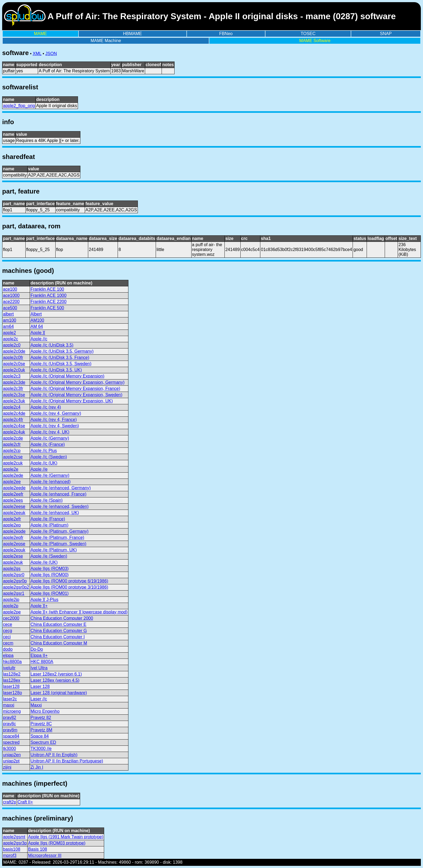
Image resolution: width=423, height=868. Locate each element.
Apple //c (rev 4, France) (54, 420)
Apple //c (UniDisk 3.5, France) (60, 357)
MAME (40, 34)
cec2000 (11, 618)
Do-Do (37, 649)
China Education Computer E (58, 624)
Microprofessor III (45, 855)
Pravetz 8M (41, 730)
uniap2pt (11, 761)
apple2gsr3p (15, 843)
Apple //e (39, 469)
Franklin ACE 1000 (48, 295)
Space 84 (40, 736)
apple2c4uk (14, 432)
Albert (36, 314)
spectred (11, 742)
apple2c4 (12, 407)
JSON (51, 54)
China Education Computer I (58, 637)
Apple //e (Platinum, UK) (54, 550)
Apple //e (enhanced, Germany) (61, 488)
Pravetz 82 (41, 718)
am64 (8, 326)
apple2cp (12, 451)
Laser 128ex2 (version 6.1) (56, 674)
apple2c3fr (13, 389)
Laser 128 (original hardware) (59, 693)
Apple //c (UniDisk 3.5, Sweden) (61, 364)
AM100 (37, 320)
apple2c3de (14, 382)
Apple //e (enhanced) (51, 482)
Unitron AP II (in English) (54, 755)
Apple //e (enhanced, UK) (55, 513)
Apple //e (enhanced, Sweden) (59, 506)
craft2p (10, 802)
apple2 (9, 333)
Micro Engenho (45, 711)
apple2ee (12, 482)
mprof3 (10, 855)
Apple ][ (38, 333)
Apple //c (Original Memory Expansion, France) (75, 389)
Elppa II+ (39, 655)
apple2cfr (12, 444)
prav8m (10, 730)
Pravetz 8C (41, 724)
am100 (10, 320)
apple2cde (13, 438)
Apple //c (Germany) (50, 438)
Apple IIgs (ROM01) (50, 593)
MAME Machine (106, 41)
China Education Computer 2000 (62, 618)
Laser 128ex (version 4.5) (55, 680)
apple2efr (12, 519)
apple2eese (14, 506)
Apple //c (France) (48, 444)
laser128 (11, 686)
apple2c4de (14, 413)
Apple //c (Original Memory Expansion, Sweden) (76, 395)
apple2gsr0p (15, 581)
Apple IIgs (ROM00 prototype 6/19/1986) (69, 581)
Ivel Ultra (39, 668)
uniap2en (12, 755)
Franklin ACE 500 (47, 308)
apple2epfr (13, 538)
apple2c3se (14, 395)
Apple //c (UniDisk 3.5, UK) (56, 370)
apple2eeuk (14, 513)
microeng (12, 711)
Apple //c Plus (44, 451)
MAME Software (315, 41)
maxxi (9, 705)
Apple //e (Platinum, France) (57, 538)
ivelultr (9, 668)
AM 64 (37, 326)
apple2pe (12, 612)
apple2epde (14, 531)
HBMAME (132, 34)
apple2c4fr (13, 420)
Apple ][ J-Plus (44, 600)
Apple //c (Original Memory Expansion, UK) (72, 401)
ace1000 (11, 295)
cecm (8, 643)
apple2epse (14, 544)
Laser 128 (40, 686)
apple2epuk (14, 550)
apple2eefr (13, 494)
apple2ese (13, 556)
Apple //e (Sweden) (49, 556)
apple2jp (11, 600)
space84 (11, 736)
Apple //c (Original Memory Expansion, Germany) (78, 382)
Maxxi (36, 705)
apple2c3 (12, 376)
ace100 (10, 289)
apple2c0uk (14, 370)
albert (8, 314)
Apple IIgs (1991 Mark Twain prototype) (66, 837)
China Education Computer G (59, 631)
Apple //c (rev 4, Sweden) (55, 426)
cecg (8, 631)
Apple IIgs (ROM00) (50, 575)
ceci (7, 637)
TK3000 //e (41, 749)
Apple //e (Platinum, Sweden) (58, 544)
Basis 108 (37, 849)
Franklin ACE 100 (47, 289)
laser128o (12, 693)
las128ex (12, 680)
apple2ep (12, 525)
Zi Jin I (37, 767)
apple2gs (12, 569)
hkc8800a (12, 662)
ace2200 (11, 302)
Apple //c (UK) (44, 463)
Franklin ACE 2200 (48, 302)
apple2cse (13, 457)
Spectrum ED (43, 742)
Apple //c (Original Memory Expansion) (67, 376)
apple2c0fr (13, 357)
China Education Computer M (59, 643)
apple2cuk (13, 463)
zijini (7, 767)
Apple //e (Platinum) (50, 525)
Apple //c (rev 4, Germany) (56, 413)
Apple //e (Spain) (47, 500)
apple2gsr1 (14, 593)
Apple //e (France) (48, 519)
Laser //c (39, 699)
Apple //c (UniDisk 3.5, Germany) (62, 351)
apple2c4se (14, 426)
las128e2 (12, 674)
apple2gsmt (14, 837)
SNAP (386, 34)
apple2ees (13, 500)
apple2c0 (12, 345)
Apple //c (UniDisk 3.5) (52, 345)
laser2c (10, 699)
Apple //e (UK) (44, 562)
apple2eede (14, 488)
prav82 (10, 718)
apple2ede (13, 475)
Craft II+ (25, 802)
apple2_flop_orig (19, 106)
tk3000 (9, 749)
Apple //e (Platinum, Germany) (59, 531)
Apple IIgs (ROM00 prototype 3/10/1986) (69, 587)
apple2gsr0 (14, 575)
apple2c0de (14, 351)
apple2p (11, 606)
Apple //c (39, 339)
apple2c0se (14, 364)
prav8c (9, 724)
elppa (8, 655)
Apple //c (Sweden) (49, 457)
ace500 (10, 308)
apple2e (11, 469)
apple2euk (13, 562)
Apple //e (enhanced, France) (58, 494)
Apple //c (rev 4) (46, 407)
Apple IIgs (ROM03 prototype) (57, 843)
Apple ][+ (39, 606)
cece (8, 624)
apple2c (11, 339)
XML (37, 54)
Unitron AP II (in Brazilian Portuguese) (67, 761)
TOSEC (308, 34)
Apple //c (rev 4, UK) (50, 432)
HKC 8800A (42, 662)
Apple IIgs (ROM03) (50, 569)
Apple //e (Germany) (50, 475)
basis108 (12, 849)
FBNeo (226, 34)
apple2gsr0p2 (16, 587)
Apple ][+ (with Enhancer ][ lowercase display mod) (79, 612)
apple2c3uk (14, 401)
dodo (8, 649)
